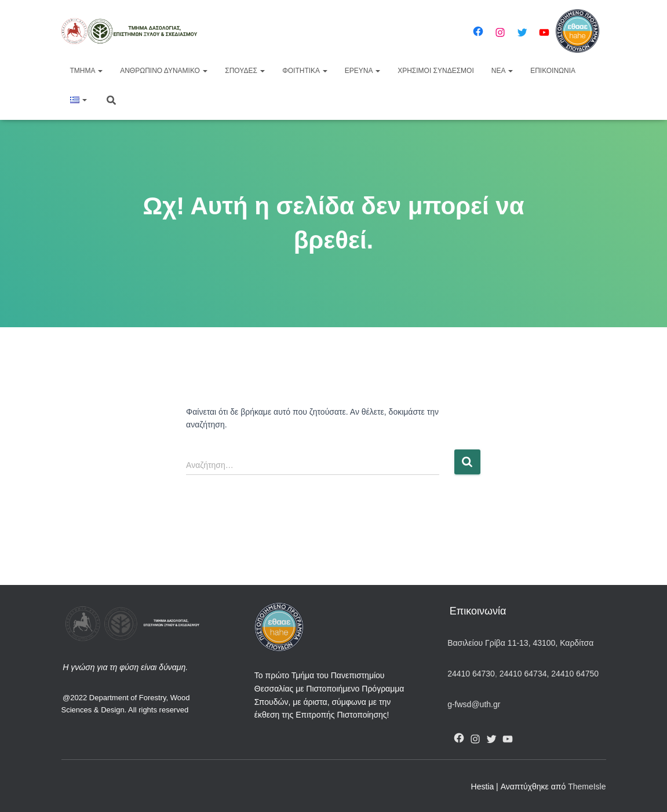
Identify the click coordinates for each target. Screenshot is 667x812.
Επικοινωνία (553, 71)
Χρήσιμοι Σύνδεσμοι (436, 71)
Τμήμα (87, 71)
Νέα (502, 71)
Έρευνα (362, 71)
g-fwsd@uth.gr (474, 704)
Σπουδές (245, 71)
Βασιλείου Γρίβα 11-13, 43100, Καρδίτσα (520, 643)
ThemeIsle (587, 787)
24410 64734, (524, 674)
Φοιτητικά (305, 71)
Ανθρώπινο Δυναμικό (164, 71)
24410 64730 (471, 674)
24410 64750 (575, 674)
